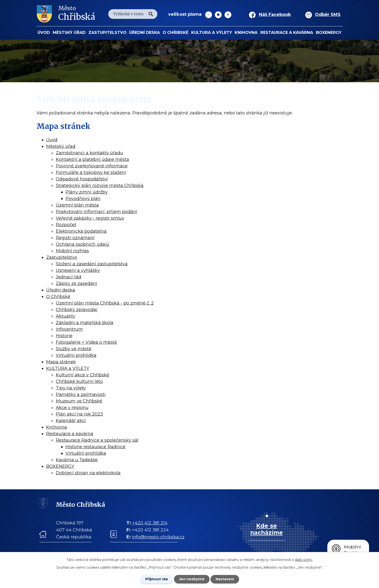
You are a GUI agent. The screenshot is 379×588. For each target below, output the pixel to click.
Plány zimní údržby (87, 192)
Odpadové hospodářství (82, 179)
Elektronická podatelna (81, 231)
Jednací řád (69, 277)
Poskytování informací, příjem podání (97, 212)
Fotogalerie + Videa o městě (86, 342)
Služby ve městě (74, 349)
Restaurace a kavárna (287, 32)
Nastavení (225, 579)
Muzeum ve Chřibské (79, 401)
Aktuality (66, 316)
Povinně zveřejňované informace (92, 166)
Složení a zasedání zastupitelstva (92, 264)
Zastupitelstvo (107, 32)
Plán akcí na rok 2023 (79, 414)
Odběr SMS (328, 15)
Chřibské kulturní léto (79, 381)
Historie (64, 336)
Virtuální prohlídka (76, 355)
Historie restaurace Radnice (95, 447)
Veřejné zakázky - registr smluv (90, 218)
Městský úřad (69, 32)
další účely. (304, 560)
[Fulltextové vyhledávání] (133, 14)
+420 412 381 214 (150, 523)
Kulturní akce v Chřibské (83, 375)
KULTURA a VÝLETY (212, 32)
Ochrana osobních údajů (83, 244)
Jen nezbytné (192, 579)
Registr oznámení (75, 238)
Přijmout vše (157, 579)
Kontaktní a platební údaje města (92, 159)
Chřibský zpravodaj (77, 310)
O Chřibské (175, 32)
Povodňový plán (83, 199)
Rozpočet (66, 225)
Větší (228, 15)
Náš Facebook (275, 15)
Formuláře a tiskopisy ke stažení (91, 172)
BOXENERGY (329, 32)
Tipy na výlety (71, 388)
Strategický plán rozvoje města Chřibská (100, 186)
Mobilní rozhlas (72, 251)
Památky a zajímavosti (81, 394)
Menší (209, 15)
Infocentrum (69, 329)
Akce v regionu (72, 408)
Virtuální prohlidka (86, 453)
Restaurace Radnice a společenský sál (97, 440)
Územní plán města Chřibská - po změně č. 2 (105, 303)
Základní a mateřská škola (85, 323)
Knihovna (246, 32)
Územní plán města (77, 205)
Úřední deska (144, 32)
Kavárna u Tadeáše (77, 460)
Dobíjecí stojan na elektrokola (88, 473)
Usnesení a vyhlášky (78, 270)
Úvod (44, 32)
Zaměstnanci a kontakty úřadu (89, 153)
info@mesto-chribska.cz (158, 537)
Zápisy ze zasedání (77, 283)
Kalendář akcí (71, 421)
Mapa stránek (61, 362)
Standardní (218, 15)
